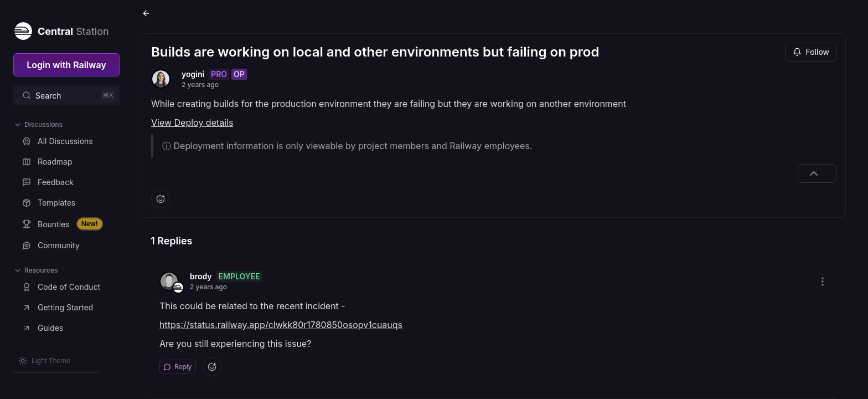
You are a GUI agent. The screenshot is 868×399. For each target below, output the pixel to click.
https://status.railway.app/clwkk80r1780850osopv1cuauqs (281, 325)
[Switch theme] (44, 361)
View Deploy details (192, 122)
